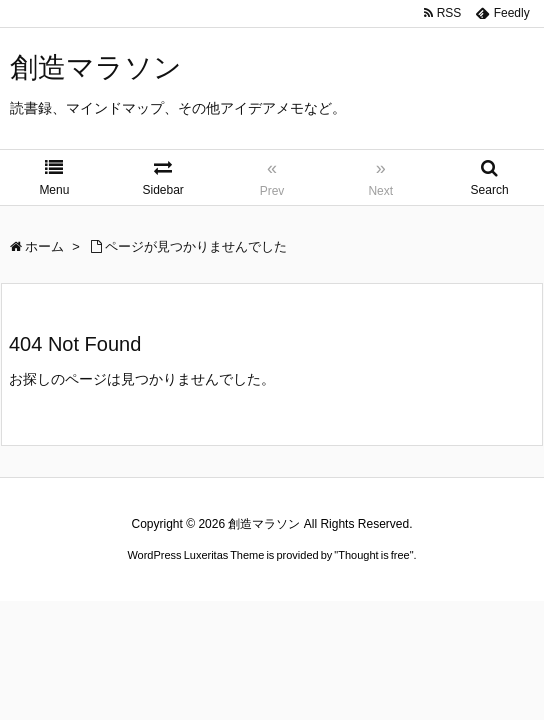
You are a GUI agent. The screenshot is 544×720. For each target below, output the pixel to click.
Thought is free (373, 555)
